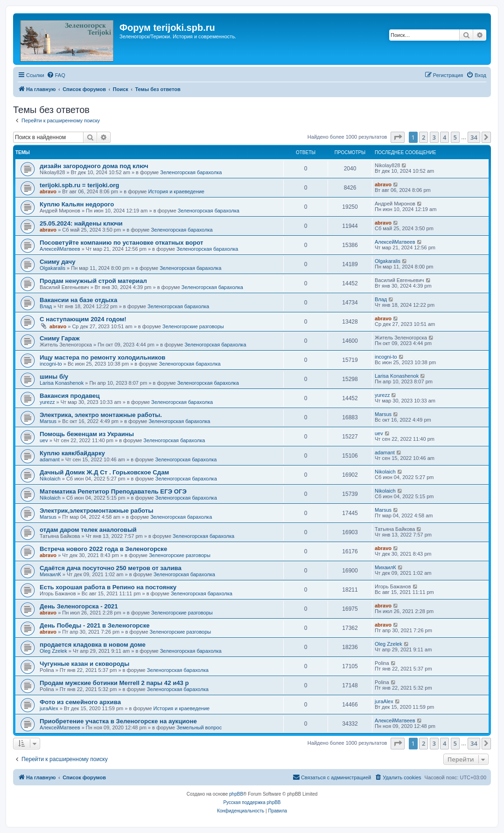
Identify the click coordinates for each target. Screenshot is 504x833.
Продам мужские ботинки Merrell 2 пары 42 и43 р (114, 683)
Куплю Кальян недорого (77, 204)
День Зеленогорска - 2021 (79, 606)
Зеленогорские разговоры (193, 326)
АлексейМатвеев (60, 249)
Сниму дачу (58, 262)
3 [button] (434, 137)
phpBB (236, 794)
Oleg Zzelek (53, 651)
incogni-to (51, 364)
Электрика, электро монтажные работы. (101, 415)
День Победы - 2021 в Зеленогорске (95, 625)
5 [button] (455, 137)
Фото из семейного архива (80, 702)
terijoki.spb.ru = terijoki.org (79, 185)
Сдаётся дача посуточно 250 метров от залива (111, 568)
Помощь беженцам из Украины (87, 434)
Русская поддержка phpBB (252, 802)
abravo (48, 191)
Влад (46, 306)
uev (44, 440)
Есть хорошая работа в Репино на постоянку (108, 587)
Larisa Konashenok (62, 383)
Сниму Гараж (60, 338)
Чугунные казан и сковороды (84, 664)
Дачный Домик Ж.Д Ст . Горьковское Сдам (104, 472)
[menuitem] (56, 75)
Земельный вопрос (199, 727)
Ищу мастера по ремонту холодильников (102, 357)
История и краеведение (176, 191)
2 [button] (423, 137)
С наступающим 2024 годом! (83, 319)
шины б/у (54, 377)
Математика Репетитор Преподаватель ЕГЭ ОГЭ (113, 491)
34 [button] (474, 137)
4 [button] (444, 137)
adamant (50, 459)
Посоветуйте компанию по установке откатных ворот (121, 243)
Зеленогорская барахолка (191, 172)
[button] (398, 137)
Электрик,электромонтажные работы (97, 511)
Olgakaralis (52, 268)
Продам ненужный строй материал (93, 281)
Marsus (48, 421)
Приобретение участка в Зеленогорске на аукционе (118, 721)
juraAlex (49, 708)
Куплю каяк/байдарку (72, 453)
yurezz (47, 402)
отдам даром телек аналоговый (88, 530)
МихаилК (50, 574)
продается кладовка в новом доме (93, 645)
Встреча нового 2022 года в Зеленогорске (103, 549)
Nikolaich (50, 479)
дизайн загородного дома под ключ (94, 166)
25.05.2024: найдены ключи (81, 223)
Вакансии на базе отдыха (78, 300)
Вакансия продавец (70, 396)
